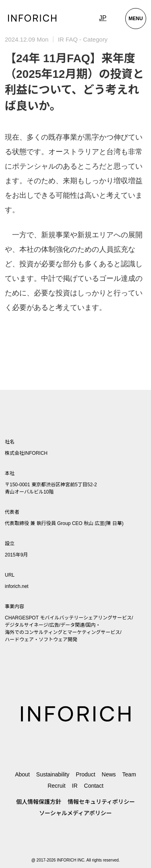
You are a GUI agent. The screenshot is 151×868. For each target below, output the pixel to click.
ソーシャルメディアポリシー (75, 813)
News (109, 774)
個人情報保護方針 (39, 802)
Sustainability (53, 774)
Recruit (56, 786)
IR (75, 786)
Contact (94, 786)
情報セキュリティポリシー (101, 802)
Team (129, 774)
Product (85, 774)
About (22, 774)
